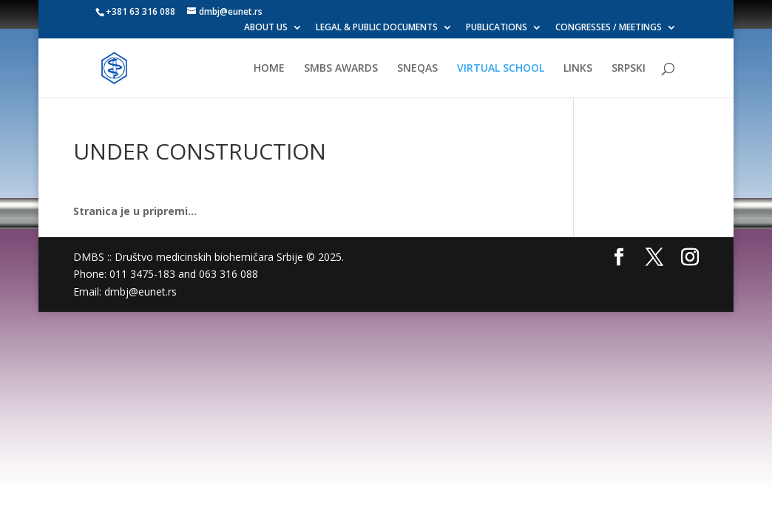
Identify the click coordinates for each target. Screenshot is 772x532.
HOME (269, 69)
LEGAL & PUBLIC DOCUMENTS (377, 28)
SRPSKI (629, 69)
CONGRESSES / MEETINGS (609, 28)
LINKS (578, 69)
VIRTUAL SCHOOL (501, 69)
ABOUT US (266, 28)
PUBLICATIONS (497, 28)
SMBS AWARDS (341, 69)
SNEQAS (417, 69)
